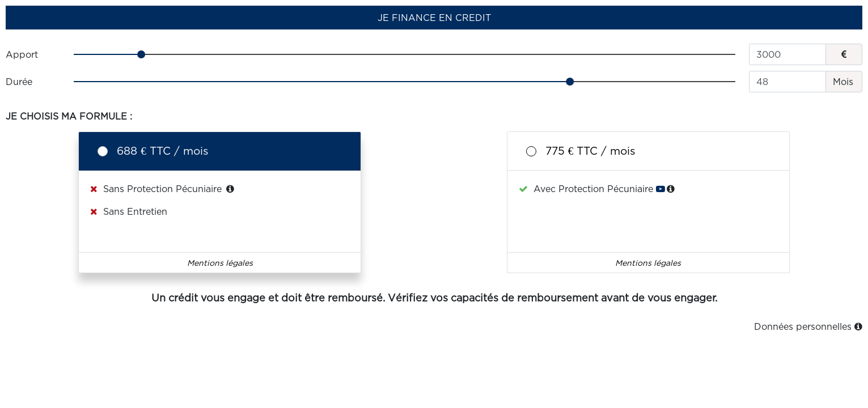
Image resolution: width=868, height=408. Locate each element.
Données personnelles (808, 326)
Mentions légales (220, 263)
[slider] (405, 54)
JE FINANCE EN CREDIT (434, 18)
